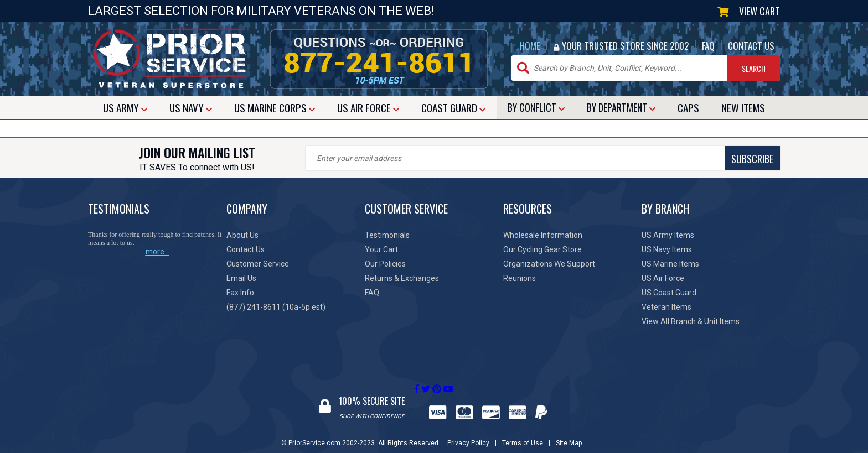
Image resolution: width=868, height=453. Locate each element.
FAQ (708, 46)
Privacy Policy (468, 433)
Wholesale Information (543, 235)
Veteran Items (666, 307)
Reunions (520, 278)
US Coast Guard (669, 293)
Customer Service (258, 264)
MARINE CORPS (275, 107)
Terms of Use (523, 433)
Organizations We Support (549, 264)
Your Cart (381, 249)
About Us (242, 235)
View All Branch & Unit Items (691, 321)
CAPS (688, 107)
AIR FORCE (368, 107)
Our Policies (385, 264)
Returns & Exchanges (402, 278)
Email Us (241, 278)
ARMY (125, 107)
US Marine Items (670, 264)
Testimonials (387, 235)
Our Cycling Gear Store (542, 249)
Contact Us (246, 249)
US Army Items (668, 235)
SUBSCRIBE (500, 159)
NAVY (191, 107)
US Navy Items (667, 249)
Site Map (569, 433)
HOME (530, 46)
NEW (743, 107)
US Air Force (663, 278)
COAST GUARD (453, 107)
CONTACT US (751, 46)
